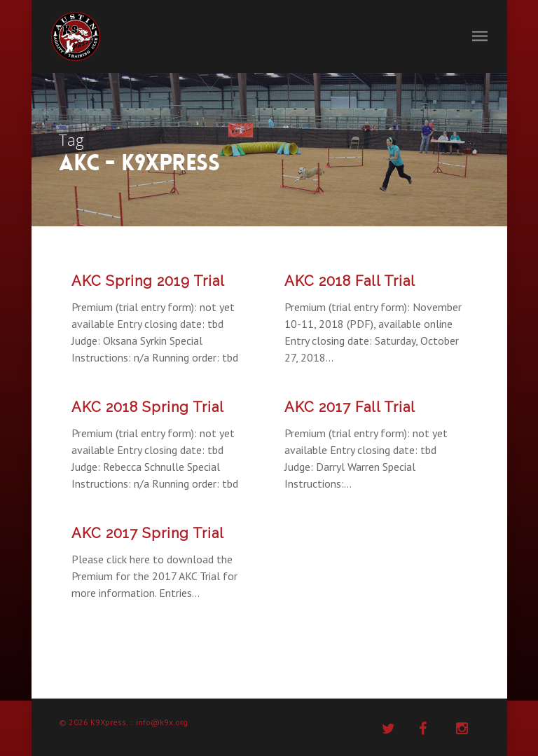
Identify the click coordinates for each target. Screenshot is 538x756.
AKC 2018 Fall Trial (350, 281)
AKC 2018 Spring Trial (148, 407)
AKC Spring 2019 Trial (148, 281)
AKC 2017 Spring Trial (148, 533)
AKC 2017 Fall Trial (350, 407)
